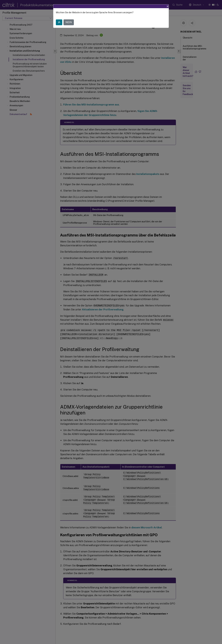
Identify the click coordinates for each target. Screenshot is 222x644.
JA (59, 22)
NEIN (69, 22)
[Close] (168, 6)
